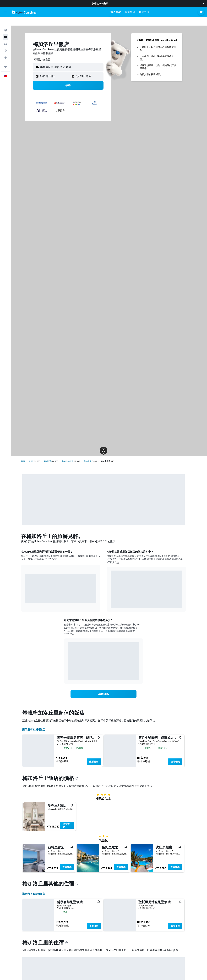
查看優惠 (99, 753)
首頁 (29, 453)
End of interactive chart (31, 589)
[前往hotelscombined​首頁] (24, 12)
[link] (109, 686)
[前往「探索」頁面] (5, 49)
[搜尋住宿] (5, 29)
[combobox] (48, 51)
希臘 (36, 453)
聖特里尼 (93, 453)
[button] (203, 4)
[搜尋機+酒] (5, 42)
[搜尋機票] (5, 22)
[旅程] (5, 58)
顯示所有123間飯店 (39, 721)
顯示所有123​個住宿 (39, 960)
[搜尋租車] (5, 36)
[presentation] (93, 705)
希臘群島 (53, 453)
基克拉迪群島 (73, 453)
